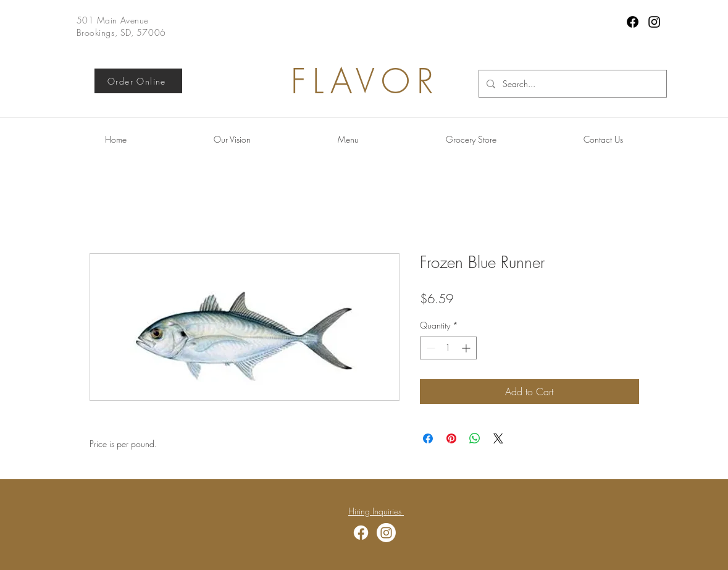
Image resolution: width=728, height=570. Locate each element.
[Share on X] (498, 438)
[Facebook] (633, 22)
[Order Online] (138, 81)
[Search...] (571, 84)
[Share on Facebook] (428, 438)
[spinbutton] (448, 348)
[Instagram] (654, 22)
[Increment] (467, 348)
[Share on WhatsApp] (475, 438)
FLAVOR (366, 81)
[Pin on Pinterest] (451, 438)
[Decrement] (429, 348)
